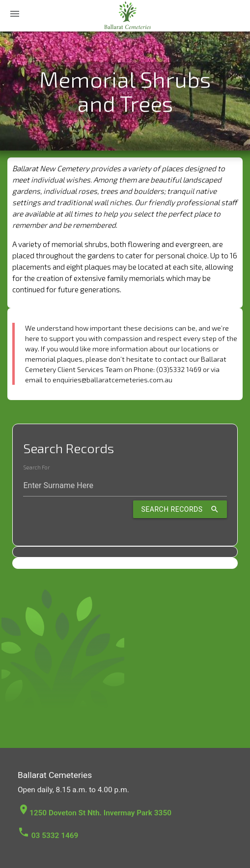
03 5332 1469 (48, 836)
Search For (36, 467)
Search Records (180, 509)
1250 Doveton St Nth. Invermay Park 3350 (95, 813)
